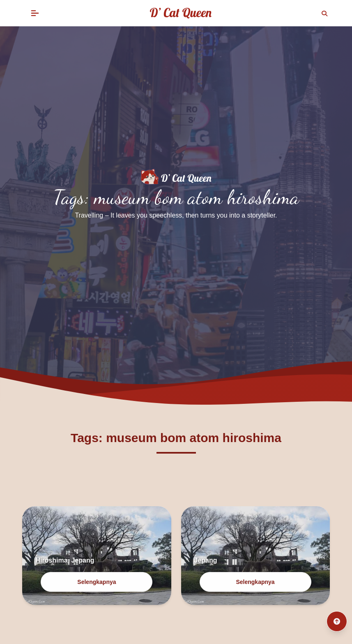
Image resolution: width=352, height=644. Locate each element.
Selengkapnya (97, 582)
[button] (35, 13)
